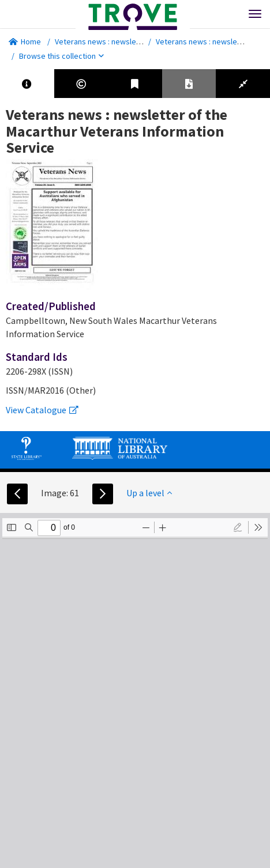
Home (25, 41)
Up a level (149, 493)
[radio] (238, 527)
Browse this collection (61, 56)
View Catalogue (42, 410)
